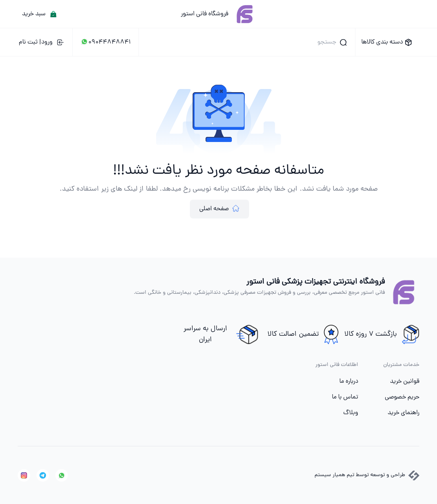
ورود (42, 42)
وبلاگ (351, 413)
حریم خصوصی (402, 397)
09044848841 (106, 42)
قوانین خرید (405, 382)
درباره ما (349, 382)
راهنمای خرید (403, 413)
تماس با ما (345, 397)
